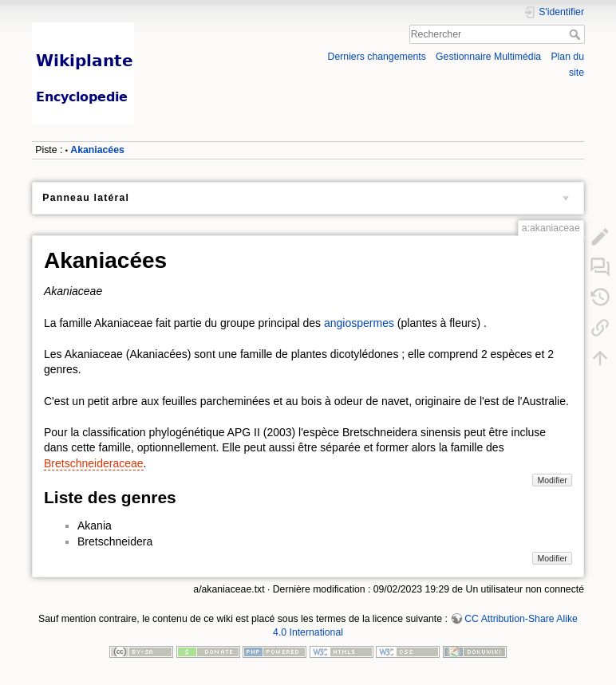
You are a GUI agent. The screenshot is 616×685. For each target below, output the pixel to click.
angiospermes (359, 323)
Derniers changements (377, 57)
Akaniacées (97, 150)
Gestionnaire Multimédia (488, 57)
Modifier (552, 480)
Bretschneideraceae (94, 463)
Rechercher (577, 34)
